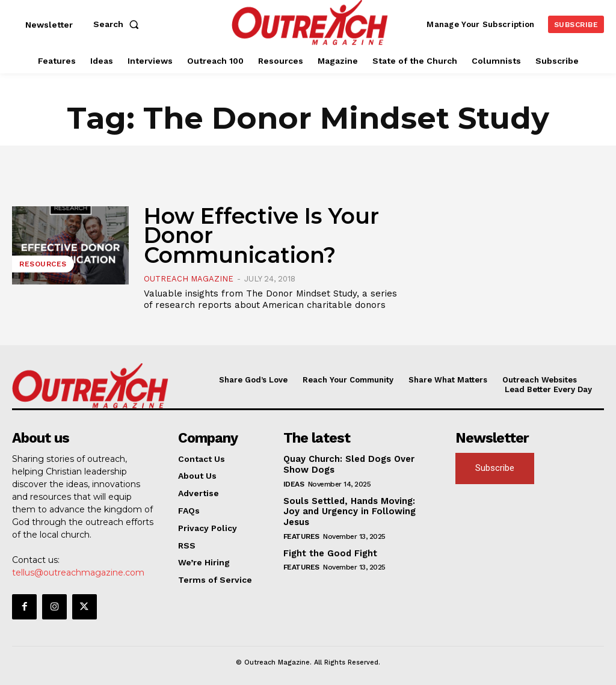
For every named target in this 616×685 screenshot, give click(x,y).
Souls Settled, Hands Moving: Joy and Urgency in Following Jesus (355, 504)
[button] (119, 24)
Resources (43, 264)
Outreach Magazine (189, 279)
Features (301, 523)
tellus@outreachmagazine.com (78, 572)
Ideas (294, 482)
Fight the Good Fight (328, 539)
